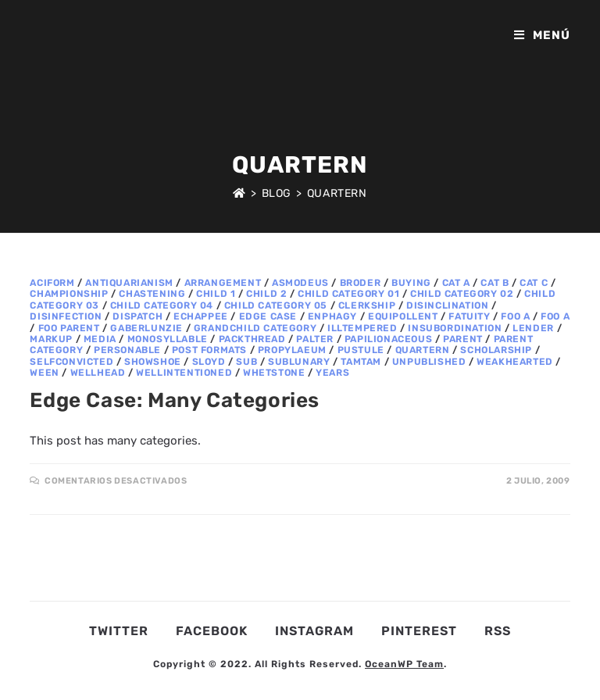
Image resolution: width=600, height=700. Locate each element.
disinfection (66, 316)
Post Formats (209, 350)
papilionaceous (388, 339)
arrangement (223, 283)
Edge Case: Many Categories (175, 400)
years (332, 373)
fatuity (469, 316)
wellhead (98, 373)
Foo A (515, 316)
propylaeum (292, 350)
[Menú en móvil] (542, 35)
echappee (201, 316)
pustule (361, 350)
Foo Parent (69, 328)
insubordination (455, 328)
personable (127, 350)
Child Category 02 (462, 294)
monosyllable (168, 339)
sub (246, 362)
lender (533, 328)
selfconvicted (71, 362)
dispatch (137, 316)
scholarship (496, 350)
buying (411, 283)
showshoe (153, 362)
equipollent (403, 316)
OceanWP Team (404, 664)
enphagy (332, 316)
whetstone (274, 373)
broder (361, 283)
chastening (152, 294)
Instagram (314, 631)
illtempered (362, 328)
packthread (252, 339)
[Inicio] (239, 193)
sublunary (299, 362)
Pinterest (419, 631)
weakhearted (515, 362)
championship (69, 294)
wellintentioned (184, 373)
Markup (51, 339)
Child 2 (266, 294)
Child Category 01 (348, 294)
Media (100, 339)
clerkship (367, 305)
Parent (463, 339)
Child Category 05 (276, 305)
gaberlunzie (146, 328)
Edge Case (268, 316)
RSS (498, 631)
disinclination (447, 305)
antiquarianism (129, 283)
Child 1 (216, 294)
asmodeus (300, 283)
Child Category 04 (162, 305)
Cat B (495, 283)
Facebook (212, 631)
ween (44, 373)
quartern (423, 350)
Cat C (534, 283)
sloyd (209, 362)
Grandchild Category (255, 328)
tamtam (361, 362)
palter (315, 339)
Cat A (456, 283)
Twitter (119, 631)
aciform (52, 283)
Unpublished (429, 362)
